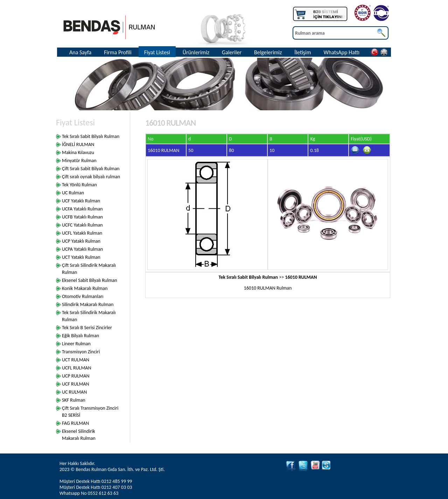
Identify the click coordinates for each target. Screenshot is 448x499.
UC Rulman (73, 193)
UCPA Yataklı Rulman (82, 249)
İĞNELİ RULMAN (78, 144)
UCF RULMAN (76, 384)
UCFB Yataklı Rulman (82, 217)
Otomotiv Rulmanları (83, 296)
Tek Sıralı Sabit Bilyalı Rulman (91, 136)
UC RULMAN (74, 392)
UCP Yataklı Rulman (81, 241)
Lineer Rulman (76, 344)
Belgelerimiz (268, 52)
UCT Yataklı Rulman (81, 257)
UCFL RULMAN (77, 368)
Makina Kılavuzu (78, 153)
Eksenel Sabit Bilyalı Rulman (90, 280)
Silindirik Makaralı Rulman (88, 304)
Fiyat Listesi (157, 52)
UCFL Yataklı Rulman (82, 233)
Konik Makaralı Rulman (85, 288)
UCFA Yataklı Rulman (82, 209)
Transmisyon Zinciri (81, 352)
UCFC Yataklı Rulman (82, 225)
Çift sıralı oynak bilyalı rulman (91, 177)
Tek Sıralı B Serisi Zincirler (87, 328)
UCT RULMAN (76, 360)
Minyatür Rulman (79, 161)
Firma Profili (118, 52)
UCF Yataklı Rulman (81, 201)
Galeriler (232, 52)
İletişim (303, 52)
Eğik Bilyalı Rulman (80, 336)
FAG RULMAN (75, 423)
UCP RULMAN (76, 376)
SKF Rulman (74, 400)
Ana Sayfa (80, 52)
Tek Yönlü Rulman (79, 185)
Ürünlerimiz (196, 52)
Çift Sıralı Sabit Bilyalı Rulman (91, 169)
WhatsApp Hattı (342, 52)
